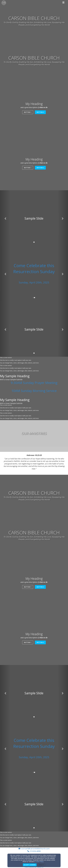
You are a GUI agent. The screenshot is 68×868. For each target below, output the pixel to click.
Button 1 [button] (28, 112)
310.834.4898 (35, 851)
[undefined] (34, 433)
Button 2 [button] (40, 112)
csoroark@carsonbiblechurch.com (35, 849)
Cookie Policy (39, 862)
